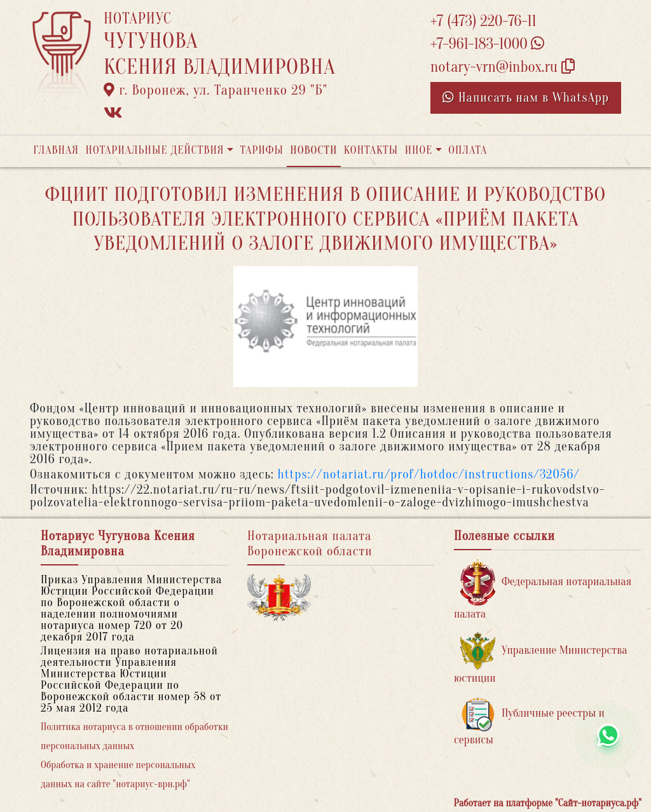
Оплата (468, 150)
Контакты (371, 150)
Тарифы (262, 150)
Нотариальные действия (154, 150)
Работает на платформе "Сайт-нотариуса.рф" (548, 803)
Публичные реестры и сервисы (529, 721)
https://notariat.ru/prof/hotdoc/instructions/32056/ (429, 474)
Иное (419, 150)
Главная (56, 150)
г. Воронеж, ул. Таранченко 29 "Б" (216, 90)
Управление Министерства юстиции (541, 659)
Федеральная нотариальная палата (543, 590)
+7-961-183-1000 (487, 44)
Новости (313, 150)
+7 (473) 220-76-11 (483, 21)
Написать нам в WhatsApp (526, 98)
